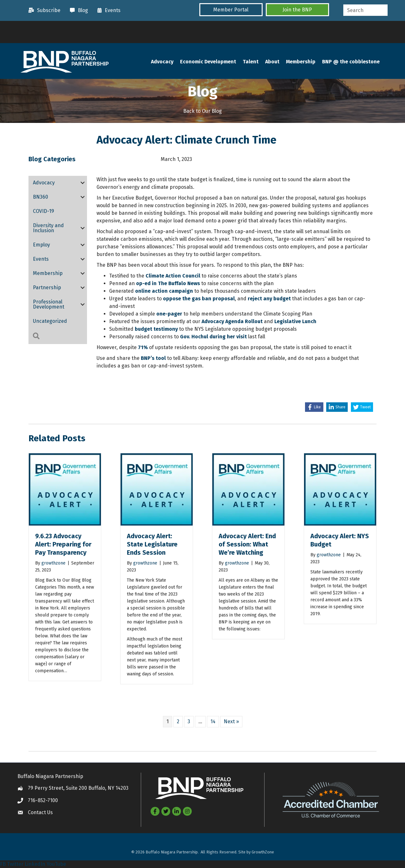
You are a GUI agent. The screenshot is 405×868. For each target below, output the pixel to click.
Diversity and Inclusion (48, 228)
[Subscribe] (43, 10)
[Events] (107, 10)
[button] (231, 10)
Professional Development (49, 304)
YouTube (56, 864)
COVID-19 (44, 211)
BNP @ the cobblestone (351, 62)
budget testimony (156, 329)
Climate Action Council (173, 276)
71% (143, 347)
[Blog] (77, 10)
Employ (41, 245)
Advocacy (162, 62)
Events (41, 259)
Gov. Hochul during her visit (213, 337)
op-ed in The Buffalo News (167, 283)
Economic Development (208, 62)
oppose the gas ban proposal (199, 299)
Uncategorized (50, 321)
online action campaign (164, 291)
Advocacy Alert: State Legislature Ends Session (152, 544)
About (272, 62)
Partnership (47, 287)
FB (3, 864)
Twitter (15, 864)
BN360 (40, 197)
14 (213, 721)
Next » (231, 721)
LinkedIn (35, 864)
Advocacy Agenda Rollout (232, 321)
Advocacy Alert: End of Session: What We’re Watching (247, 544)
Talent (251, 62)
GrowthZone (263, 852)
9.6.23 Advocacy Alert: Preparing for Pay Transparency (63, 544)
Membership (301, 62)
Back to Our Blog (202, 111)
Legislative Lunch (295, 321)
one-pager (169, 314)
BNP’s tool (153, 358)
